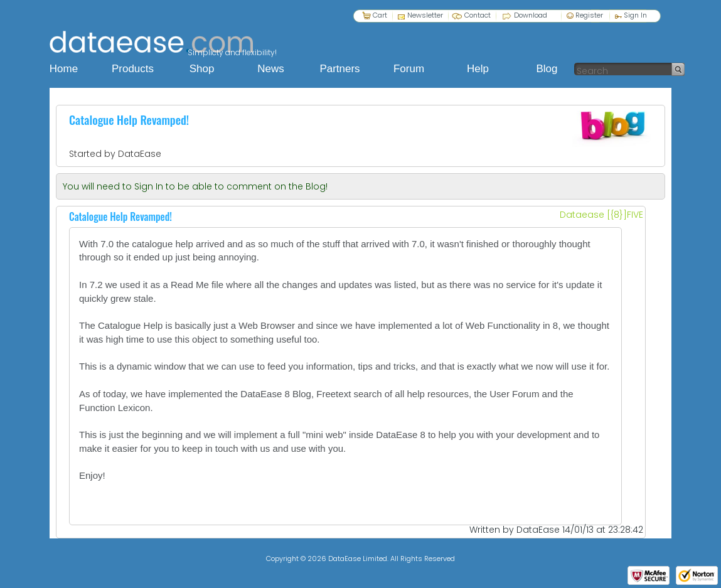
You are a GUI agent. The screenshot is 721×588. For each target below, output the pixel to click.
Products (133, 69)
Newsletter (425, 15)
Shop (202, 69)
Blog (547, 69)
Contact (478, 15)
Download (531, 15)
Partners (339, 69)
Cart (380, 15)
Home (64, 69)
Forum (409, 69)
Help (478, 69)
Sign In (631, 15)
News (271, 69)
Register (585, 15)
